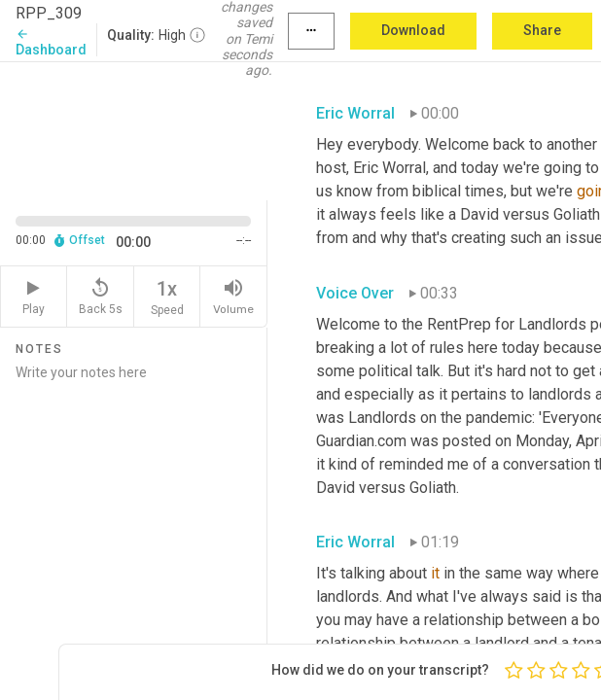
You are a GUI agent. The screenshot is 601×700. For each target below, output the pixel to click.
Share (542, 30)
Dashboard (51, 42)
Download (413, 30)
